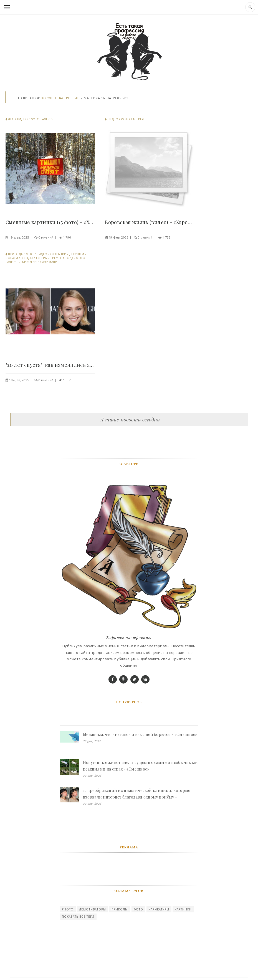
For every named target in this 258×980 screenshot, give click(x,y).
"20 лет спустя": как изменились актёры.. (50, 365)
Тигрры (42, 258)
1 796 (67, 237)
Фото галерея (42, 119)
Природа (15, 254)
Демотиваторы (93, 909)
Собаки (12, 258)
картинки (183, 909)
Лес (11, 119)
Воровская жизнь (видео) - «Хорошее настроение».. (150, 222)
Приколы (120, 909)
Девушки (77, 254)
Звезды (27, 258)
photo (68, 909)
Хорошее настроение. (60, 98)
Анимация (51, 262)
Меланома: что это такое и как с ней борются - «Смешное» (140, 734)
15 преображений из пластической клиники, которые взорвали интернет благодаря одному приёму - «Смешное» (136, 794)
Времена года (62, 258)
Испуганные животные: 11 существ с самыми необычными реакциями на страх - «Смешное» (140, 766)
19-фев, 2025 (19, 237)
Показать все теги (78, 917)
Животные (30, 262)
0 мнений (46, 237)
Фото (138, 909)
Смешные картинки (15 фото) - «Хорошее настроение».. (50, 222)
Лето (30, 254)
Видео (23, 119)
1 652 (67, 380)
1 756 (166, 237)
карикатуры (159, 909)
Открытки (58, 254)
